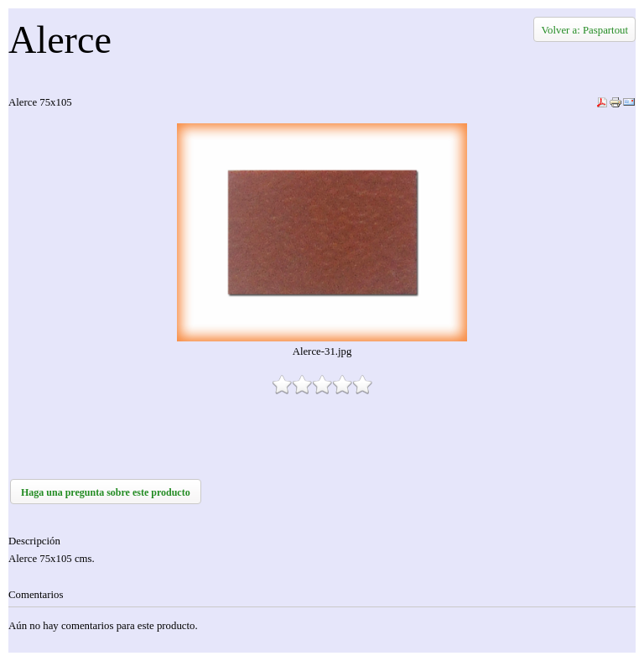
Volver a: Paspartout (584, 30)
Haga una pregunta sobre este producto (106, 492)
